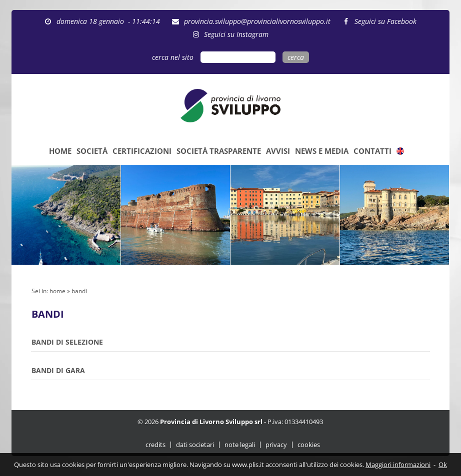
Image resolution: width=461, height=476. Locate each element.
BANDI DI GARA (58, 370)
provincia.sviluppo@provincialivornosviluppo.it (257, 21)
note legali (240, 445)
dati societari (195, 445)
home (57, 291)
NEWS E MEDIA (322, 151)
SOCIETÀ (92, 151)
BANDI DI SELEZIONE (67, 342)
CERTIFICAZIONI (142, 151)
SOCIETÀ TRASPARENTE (219, 151)
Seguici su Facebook (385, 21)
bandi (79, 291)
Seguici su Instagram (236, 34)
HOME (60, 151)
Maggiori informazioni (398, 465)
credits (155, 445)
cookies (309, 445)
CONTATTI (372, 151)
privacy (276, 445)
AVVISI (278, 151)
